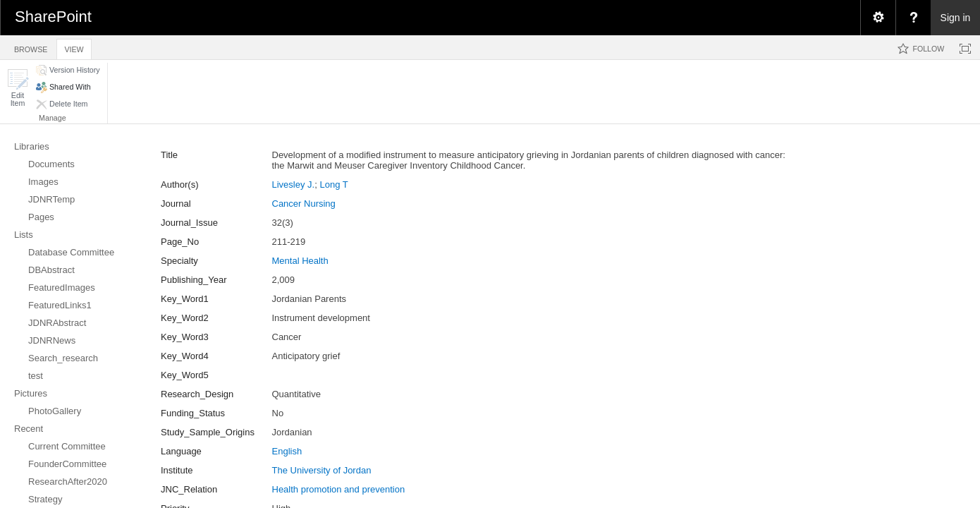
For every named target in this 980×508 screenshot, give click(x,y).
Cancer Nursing (304, 204)
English (287, 451)
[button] (18, 88)
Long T (333, 185)
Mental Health (300, 261)
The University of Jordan (322, 470)
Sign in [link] (956, 18)
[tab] (31, 47)
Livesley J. (294, 185)
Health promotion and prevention (339, 489)
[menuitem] (878, 18)
